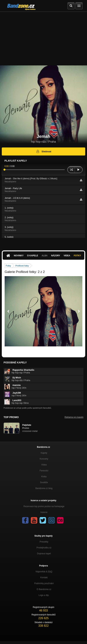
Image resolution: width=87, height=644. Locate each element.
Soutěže (44, 482)
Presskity (44, 542)
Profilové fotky (22, 266)
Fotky (77, 256)
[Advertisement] (43, 39)
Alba (44, 256)
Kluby (44, 477)
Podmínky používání (44, 583)
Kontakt (44, 578)
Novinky (19, 256)
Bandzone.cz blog (44, 488)
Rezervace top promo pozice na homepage (44, 506)
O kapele (33, 256)
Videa (67, 256)
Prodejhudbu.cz (44, 548)
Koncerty (44, 459)
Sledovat (44, 151)
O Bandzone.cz (44, 589)
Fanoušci (44, 471)
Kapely (44, 453)
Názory (56, 256)
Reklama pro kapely (74, 417)
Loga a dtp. (44, 595)
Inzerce (44, 512)
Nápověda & (44, 572)
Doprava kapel (44, 554)
